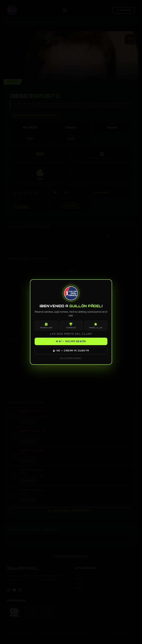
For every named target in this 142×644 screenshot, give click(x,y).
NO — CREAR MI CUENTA (71, 351)
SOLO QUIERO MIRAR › (71, 358)
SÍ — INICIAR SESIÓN (71, 341)
